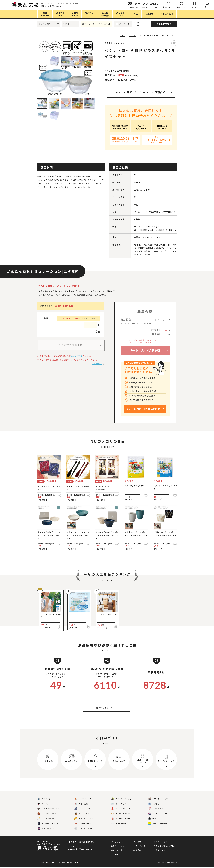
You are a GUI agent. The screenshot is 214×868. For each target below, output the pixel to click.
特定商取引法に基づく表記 (68, 863)
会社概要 (137, 842)
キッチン (43, 804)
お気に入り (181, 7)
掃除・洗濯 (81, 804)
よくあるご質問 (118, 854)
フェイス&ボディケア (48, 809)
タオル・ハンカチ (157, 814)
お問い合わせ (77, 356)
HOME (122, 36)
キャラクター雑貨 (157, 823)
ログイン (194, 7)
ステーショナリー (121, 819)
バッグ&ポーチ (83, 823)
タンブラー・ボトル (85, 799)
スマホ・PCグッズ (84, 809)
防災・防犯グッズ (121, 809)
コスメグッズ (156, 809)
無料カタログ (168, 7)
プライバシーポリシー (46, 863)
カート (208, 7)
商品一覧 (132, 36)
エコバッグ (44, 799)
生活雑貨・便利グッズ (49, 823)
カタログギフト (46, 828)
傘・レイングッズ (84, 819)
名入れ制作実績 (118, 850)
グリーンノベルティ (121, 799)
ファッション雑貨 (47, 814)
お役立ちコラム (160, 842)
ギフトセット (119, 804)
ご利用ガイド (97, 364)
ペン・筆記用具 (46, 819)
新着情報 (137, 850)
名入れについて (118, 846)
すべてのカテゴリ (84, 828)
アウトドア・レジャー (159, 799)
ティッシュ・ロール (122, 814)
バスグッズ (155, 804)
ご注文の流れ (117, 842)
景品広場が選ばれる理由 (164, 846)
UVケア (153, 819)
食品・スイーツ (83, 814)
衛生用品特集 (119, 823)
